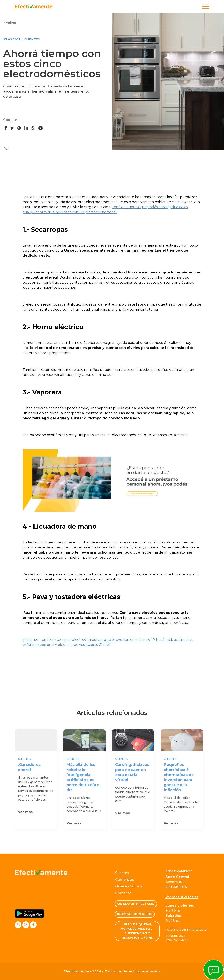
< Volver (10, 23)
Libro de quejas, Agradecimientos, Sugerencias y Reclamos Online (137, 931)
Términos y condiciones (177, 938)
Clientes (32, 39)
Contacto (123, 893)
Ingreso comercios (135, 914)
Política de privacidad (186, 930)
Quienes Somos (129, 886)
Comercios (125, 880)
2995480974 (176, 887)
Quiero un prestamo (136, 904)
